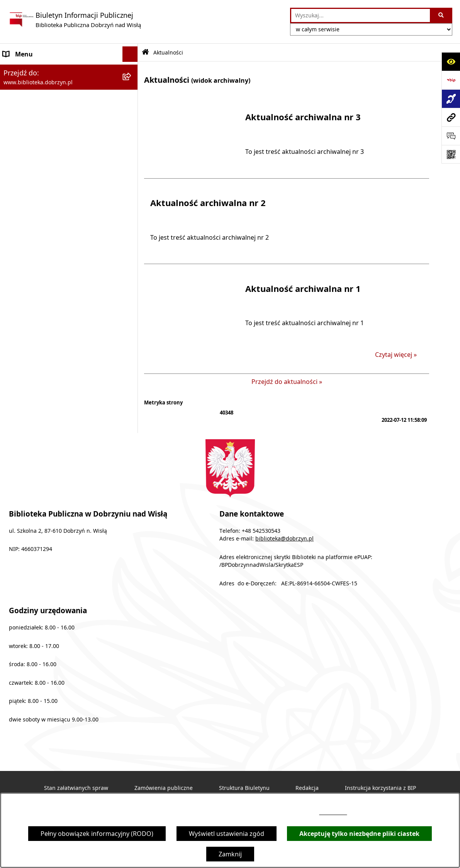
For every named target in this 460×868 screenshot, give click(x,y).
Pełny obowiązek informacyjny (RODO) (97, 834)
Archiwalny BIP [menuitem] (25, 116)
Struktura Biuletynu (244, 788)
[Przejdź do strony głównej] (74, 20)
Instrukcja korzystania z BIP (380, 788)
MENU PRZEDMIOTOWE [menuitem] (38, 85)
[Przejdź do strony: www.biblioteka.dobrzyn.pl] (451, 117)
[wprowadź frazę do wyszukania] (361, 15)
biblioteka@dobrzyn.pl (284, 539)
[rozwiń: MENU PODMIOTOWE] (132, 70)
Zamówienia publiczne (164, 788)
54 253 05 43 (333, 813)
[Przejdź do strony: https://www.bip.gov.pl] (451, 80)
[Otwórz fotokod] (451, 154)
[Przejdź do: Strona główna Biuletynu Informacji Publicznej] (145, 52)
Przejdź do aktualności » (287, 382)
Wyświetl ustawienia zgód (227, 834)
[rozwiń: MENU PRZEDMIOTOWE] (132, 85)
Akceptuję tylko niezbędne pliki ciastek (359, 834)
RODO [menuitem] (12, 162)
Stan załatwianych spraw (76, 788)
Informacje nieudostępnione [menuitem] (45, 147)
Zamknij (230, 854)
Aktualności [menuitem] (20, 131)
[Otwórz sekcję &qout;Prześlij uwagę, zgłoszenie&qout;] (451, 136)
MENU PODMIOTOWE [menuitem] (35, 70)
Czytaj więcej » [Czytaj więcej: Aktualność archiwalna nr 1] (396, 355)
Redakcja (307, 788)
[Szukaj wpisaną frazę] (442, 15)
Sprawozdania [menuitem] (24, 101)
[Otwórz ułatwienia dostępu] (451, 61)
